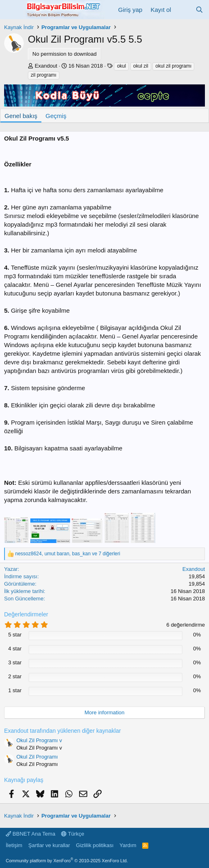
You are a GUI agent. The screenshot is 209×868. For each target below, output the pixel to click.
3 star (15, 662)
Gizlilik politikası (95, 845)
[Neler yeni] (183, 10)
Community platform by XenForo (67, 861)
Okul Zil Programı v (39, 740)
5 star (15, 635)
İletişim (14, 845)
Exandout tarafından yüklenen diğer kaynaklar (62, 731)
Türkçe (73, 834)
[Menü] (11, 9)
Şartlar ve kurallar (49, 845)
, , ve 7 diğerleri (68, 554)
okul (121, 66)
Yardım (128, 845)
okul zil (141, 66)
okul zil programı (173, 66)
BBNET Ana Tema (31, 834)
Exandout (46, 66)
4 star (15, 649)
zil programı (44, 75)
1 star (15, 690)
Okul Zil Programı (37, 757)
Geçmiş (56, 116)
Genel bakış (21, 116)
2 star (15, 676)
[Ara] (199, 10)
